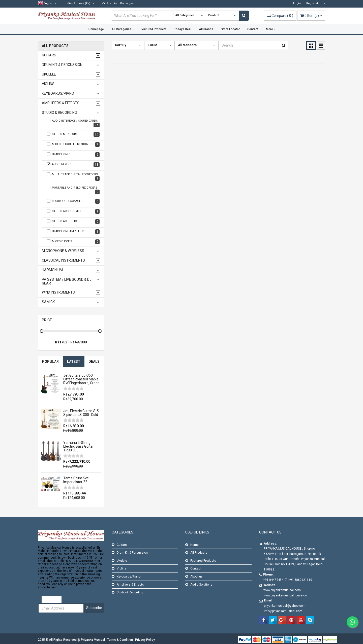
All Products (55, 46)
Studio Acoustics (73, 222)
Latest (74, 362)
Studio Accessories (73, 211)
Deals (94, 362)
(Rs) (79, 3)
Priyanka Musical (93, 640)
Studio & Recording (59, 113)
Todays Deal (183, 29)
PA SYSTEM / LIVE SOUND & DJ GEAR (67, 281)
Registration (316, 3)
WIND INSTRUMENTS (58, 292)
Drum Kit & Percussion (62, 65)
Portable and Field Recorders (73, 190)
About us (196, 577)
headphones (73, 155)
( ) (280, 16)
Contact (253, 29)
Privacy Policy (145, 640)
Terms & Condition (120, 640)
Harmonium (52, 270)
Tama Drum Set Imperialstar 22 (76, 480)
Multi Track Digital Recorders (73, 177)
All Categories (121, 29)
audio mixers (73, 165)
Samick (48, 302)
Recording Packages (73, 201)
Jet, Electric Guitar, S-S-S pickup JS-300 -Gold (82, 413)
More (269, 29)
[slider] (73, 388)
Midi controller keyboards (73, 145)
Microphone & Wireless (63, 251)
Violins (48, 84)
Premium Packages (118, 3)
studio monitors (73, 134)
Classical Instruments (63, 260)
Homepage (96, 29)
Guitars (49, 55)
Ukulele (49, 74)
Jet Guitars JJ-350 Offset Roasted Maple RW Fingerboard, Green (81, 379)
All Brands (206, 29)
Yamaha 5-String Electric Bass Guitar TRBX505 (79, 446)
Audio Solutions (201, 585)
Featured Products (154, 29)
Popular (50, 362)
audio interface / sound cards (73, 123)
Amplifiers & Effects (61, 103)
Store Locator (230, 29)
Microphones (73, 242)
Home (194, 545)
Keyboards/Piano (58, 94)
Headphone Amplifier (73, 232)
